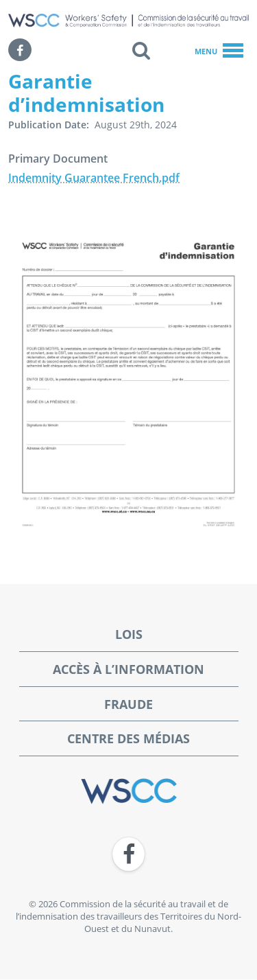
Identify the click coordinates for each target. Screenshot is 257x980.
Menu (219, 51)
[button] (141, 50)
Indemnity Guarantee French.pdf (94, 178)
